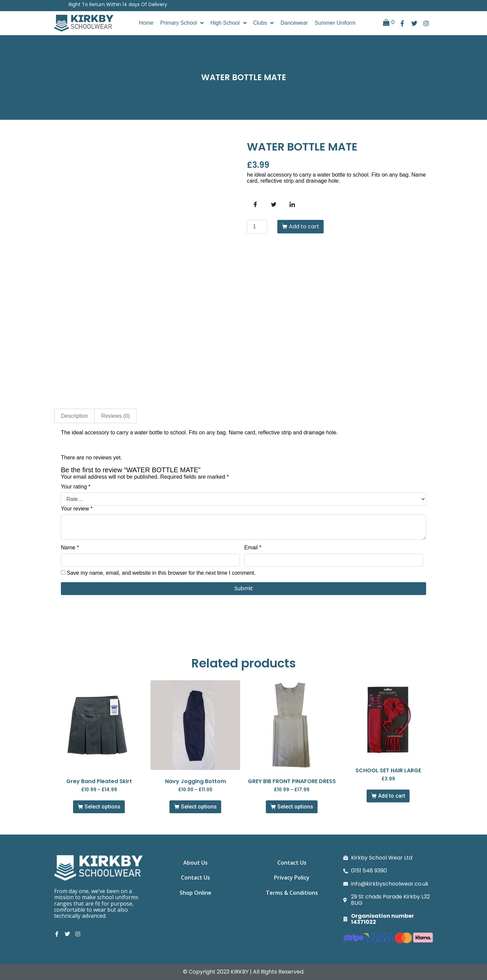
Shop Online (195, 894)
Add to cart (304, 226)
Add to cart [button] (392, 796)
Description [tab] (74, 416)
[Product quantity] (257, 227)
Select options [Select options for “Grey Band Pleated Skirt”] (102, 807)
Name (70, 548)
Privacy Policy (292, 878)
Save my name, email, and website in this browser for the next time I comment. (161, 573)
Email (253, 548)
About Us (195, 863)
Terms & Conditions (292, 894)
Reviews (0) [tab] (116, 416)
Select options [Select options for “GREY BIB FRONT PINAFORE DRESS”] (295, 807)
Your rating (76, 487)
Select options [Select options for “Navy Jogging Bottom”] (199, 807)
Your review (77, 509)
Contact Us (195, 878)
